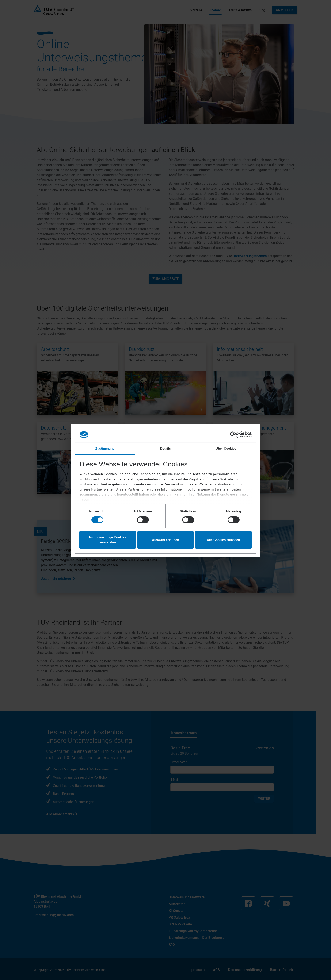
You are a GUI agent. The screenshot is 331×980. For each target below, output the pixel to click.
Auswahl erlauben (165, 540)
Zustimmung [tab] (105, 448)
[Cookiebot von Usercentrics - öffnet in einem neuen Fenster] (233, 435)
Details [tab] (165, 448)
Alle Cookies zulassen (223, 540)
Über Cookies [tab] (226, 448)
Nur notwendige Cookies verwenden (108, 540)
